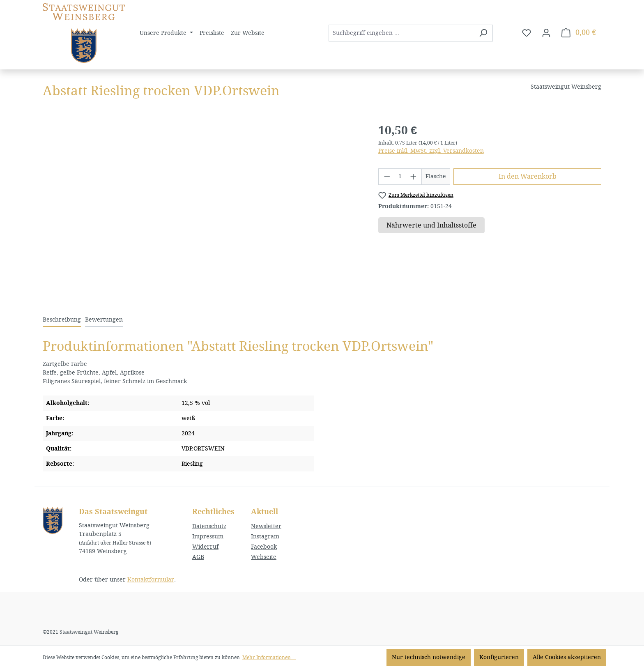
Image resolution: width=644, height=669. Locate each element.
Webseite (264, 557)
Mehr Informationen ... (269, 658)
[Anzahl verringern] (387, 177)
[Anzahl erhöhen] (414, 177)
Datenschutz (209, 526)
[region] (202, 210)
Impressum (208, 537)
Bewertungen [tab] (104, 320)
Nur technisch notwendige (429, 657)
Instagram (265, 537)
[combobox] (401, 33)
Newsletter (266, 526)
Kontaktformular (151, 580)
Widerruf (205, 547)
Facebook (264, 547)
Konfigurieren (499, 657)
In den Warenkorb (528, 176)
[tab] (62, 320)
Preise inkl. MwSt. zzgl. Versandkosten (431, 151)
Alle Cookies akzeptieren (567, 657)
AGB (198, 557)
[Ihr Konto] (546, 33)
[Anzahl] (400, 177)
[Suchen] (483, 33)
